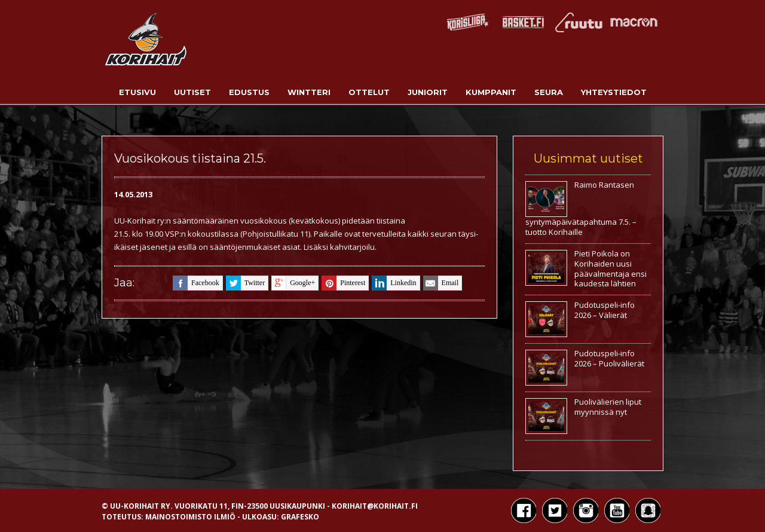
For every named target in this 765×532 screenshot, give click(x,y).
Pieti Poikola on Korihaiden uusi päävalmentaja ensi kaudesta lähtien (611, 269)
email (441, 283)
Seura (549, 92)
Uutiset (192, 92)
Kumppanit (491, 92)
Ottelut (369, 92)
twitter (245, 283)
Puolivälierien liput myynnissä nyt (608, 407)
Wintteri (309, 92)
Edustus (249, 92)
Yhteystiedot (614, 92)
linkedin (394, 283)
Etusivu (137, 92)
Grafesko (300, 517)
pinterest (343, 283)
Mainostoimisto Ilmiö (190, 517)
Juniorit (428, 92)
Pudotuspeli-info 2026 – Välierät (605, 310)
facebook (196, 283)
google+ (293, 283)
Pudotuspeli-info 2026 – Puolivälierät (609, 358)
